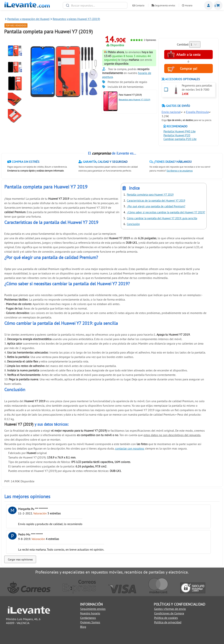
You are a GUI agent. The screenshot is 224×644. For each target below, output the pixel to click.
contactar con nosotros (130, 448)
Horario (187, 6)
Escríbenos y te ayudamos (180, 171)
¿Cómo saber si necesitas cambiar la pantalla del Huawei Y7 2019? (166, 212)
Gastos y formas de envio (170, 609)
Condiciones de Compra (169, 613)
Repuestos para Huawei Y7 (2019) (134, 99)
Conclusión (133, 224)
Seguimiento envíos (163, 6)
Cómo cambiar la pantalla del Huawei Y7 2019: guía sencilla (162, 218)
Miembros (208, 5)
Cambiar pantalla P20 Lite (180, 139)
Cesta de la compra (218, 5)
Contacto (138, 6)
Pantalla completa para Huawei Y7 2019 (150, 195)
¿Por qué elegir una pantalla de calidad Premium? (156, 206)
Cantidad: (183, 44)
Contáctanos (88, 618)
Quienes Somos (90, 622)
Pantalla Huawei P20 (177, 135)
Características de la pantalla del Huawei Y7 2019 (156, 201)
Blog (83, 627)
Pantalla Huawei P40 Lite (180, 131)
